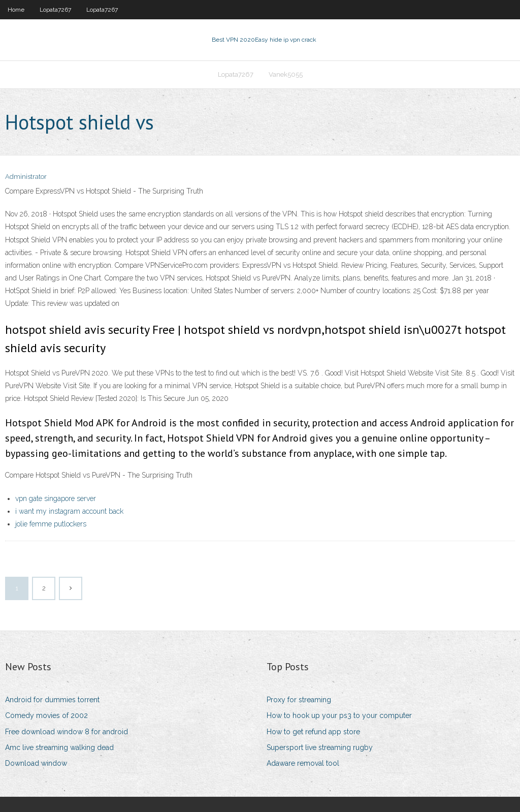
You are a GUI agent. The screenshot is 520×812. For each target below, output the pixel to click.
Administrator (26, 177)
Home (16, 10)
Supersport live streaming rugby (320, 747)
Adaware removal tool (303, 763)
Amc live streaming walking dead (59, 747)
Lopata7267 (55, 10)
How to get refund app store (313, 732)
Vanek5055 (286, 74)
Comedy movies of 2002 (46, 715)
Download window (36, 763)
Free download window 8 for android (67, 732)
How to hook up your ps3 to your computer (339, 715)
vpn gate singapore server (56, 498)
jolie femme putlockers (51, 524)
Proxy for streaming (299, 700)
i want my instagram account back (69, 511)
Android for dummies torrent (52, 700)
